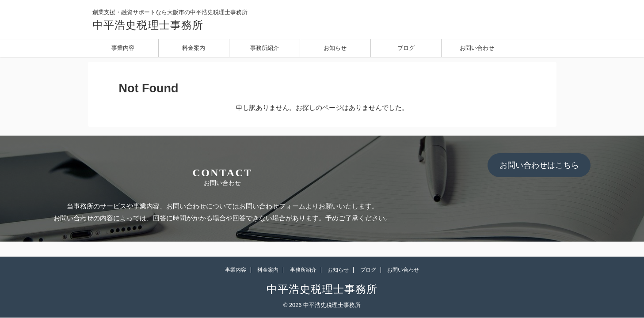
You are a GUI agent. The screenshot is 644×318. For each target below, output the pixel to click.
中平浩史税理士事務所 (148, 25)
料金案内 (194, 48)
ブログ (406, 48)
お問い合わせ (477, 48)
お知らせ (335, 48)
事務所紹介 (265, 48)
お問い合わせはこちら (539, 165)
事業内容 (123, 48)
